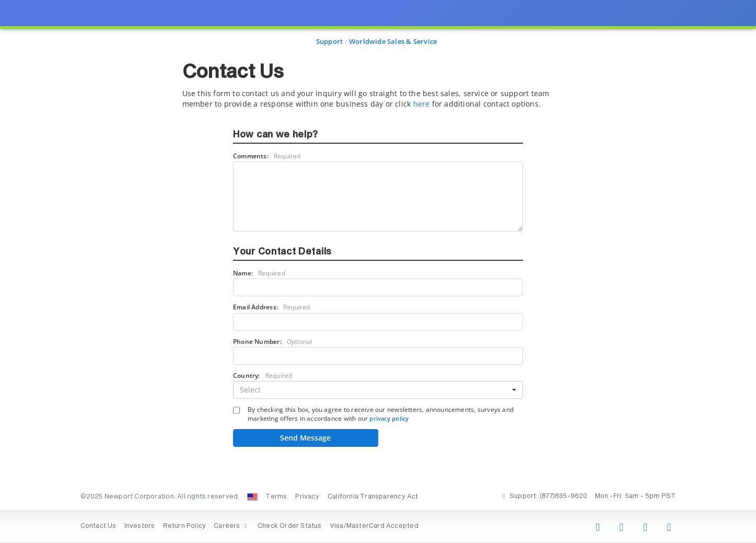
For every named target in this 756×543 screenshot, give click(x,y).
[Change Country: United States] (252, 497)
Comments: (267, 156)
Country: (263, 376)
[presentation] (378, 271)
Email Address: (272, 307)
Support (329, 41)
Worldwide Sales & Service (393, 41)
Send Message (305, 438)
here (422, 104)
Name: (259, 273)
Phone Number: (272, 342)
